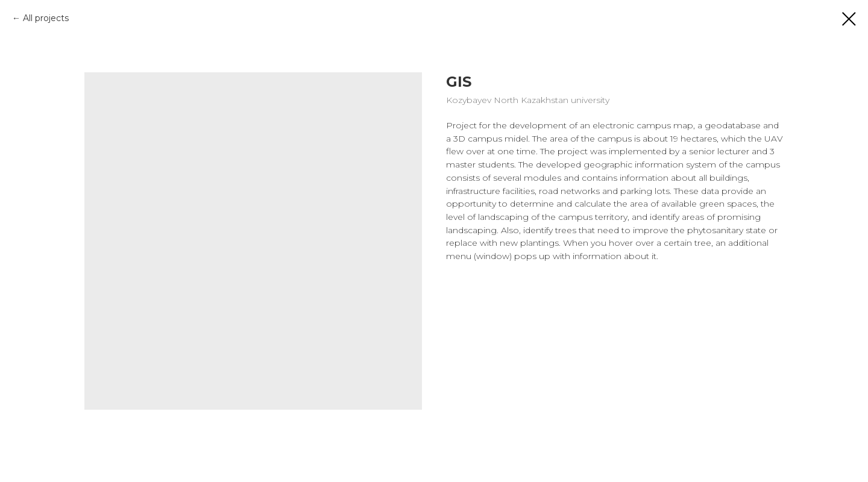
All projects (46, 18)
